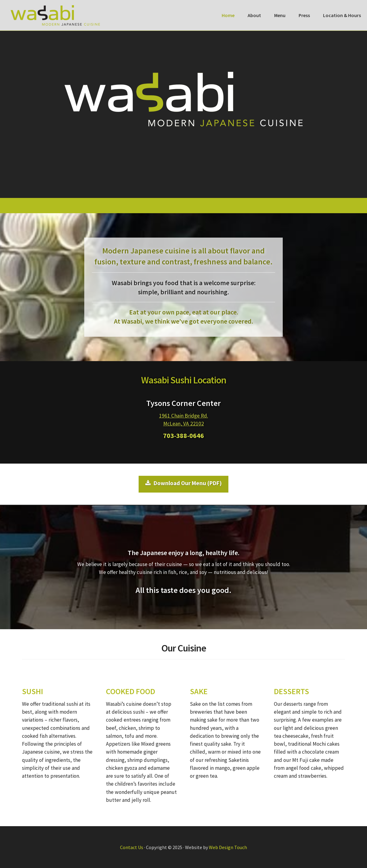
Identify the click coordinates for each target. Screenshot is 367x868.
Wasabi (55, 15)
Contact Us (132, 847)
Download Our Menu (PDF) (184, 483)
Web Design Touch (228, 847)
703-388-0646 (183, 436)
